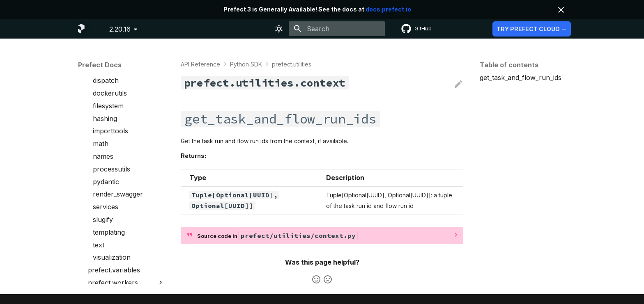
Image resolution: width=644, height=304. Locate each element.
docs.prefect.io (388, 9)
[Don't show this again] (561, 10)
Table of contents (509, 65)
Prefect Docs (100, 65)
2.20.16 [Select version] (120, 29)
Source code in (277, 235)
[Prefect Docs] (81, 29)
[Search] (337, 29)
